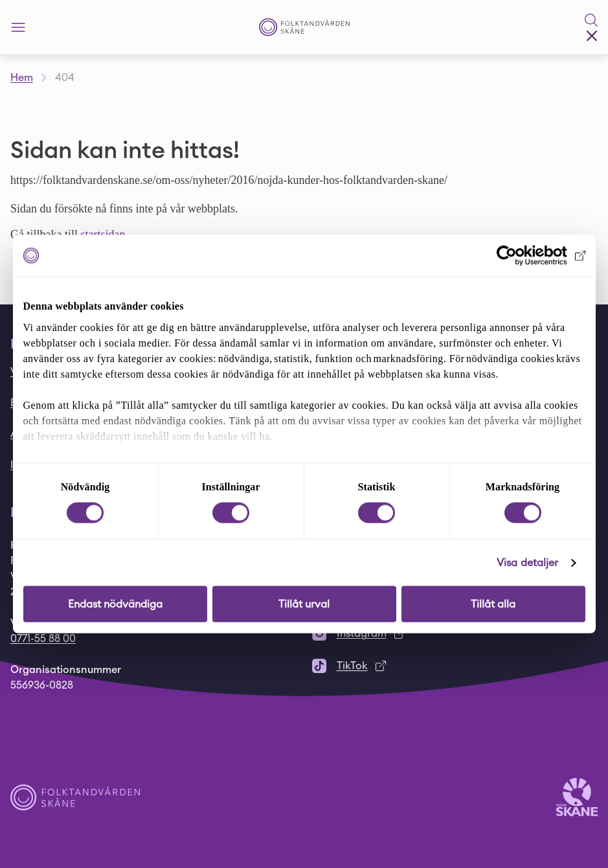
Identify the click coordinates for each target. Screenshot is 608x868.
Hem (22, 78)
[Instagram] (455, 634)
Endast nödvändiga (115, 604)
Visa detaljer (527, 563)
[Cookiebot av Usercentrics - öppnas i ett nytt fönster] (529, 256)
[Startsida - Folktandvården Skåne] (304, 28)
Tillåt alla (493, 604)
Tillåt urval (304, 604)
